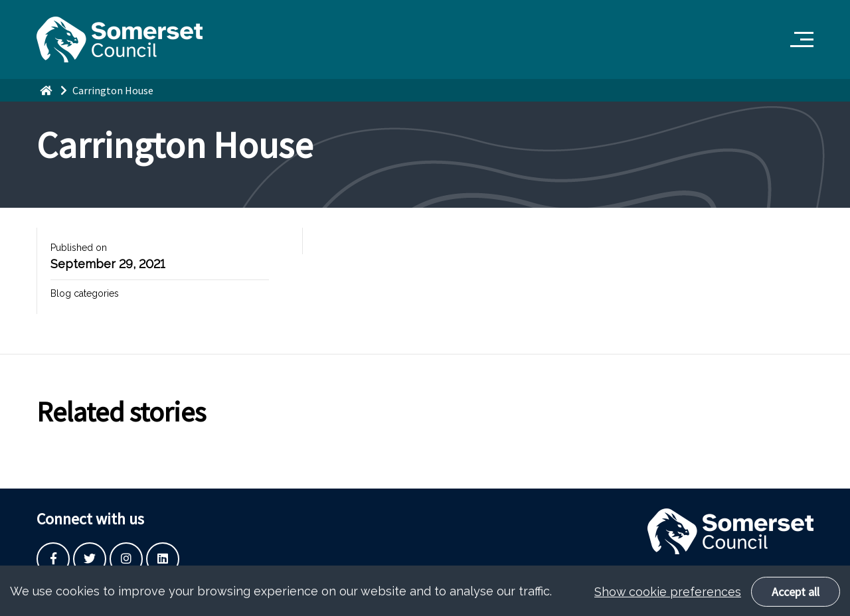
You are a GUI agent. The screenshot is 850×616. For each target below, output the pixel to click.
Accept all (796, 598)
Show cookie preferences (668, 598)
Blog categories (85, 293)
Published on (79, 248)
